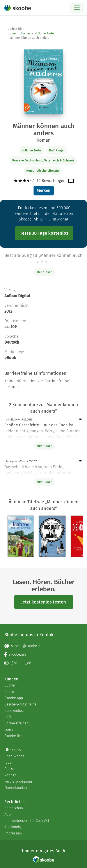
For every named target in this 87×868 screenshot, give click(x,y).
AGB (8, 814)
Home (12, 33)
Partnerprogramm (18, 781)
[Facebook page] (43, 654)
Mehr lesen (44, 446)
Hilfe (8, 717)
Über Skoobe (14, 756)
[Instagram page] (43, 663)
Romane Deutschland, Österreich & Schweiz (43, 160)
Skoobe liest (14, 736)
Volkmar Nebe (45, 33)
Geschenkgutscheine (20, 704)
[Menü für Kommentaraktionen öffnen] (81, 419)
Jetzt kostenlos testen (44, 602)
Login (9, 730)
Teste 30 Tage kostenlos (44, 233)
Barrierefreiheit (16, 723)
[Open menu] (77, 8)
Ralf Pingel (57, 150)
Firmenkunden (16, 788)
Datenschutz (14, 808)
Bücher (25, 33)
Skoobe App (14, 698)
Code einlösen (15, 711)
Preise (9, 692)
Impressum (13, 833)
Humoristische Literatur (43, 171)
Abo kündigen (15, 827)
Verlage (10, 775)
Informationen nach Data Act (27, 821)
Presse (10, 769)
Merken (43, 190)
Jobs (8, 762)
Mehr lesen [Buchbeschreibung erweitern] (44, 272)
